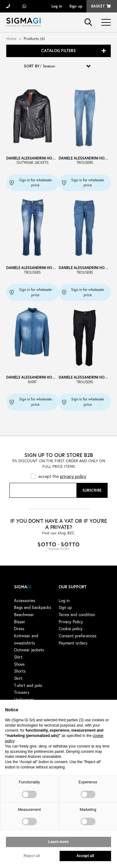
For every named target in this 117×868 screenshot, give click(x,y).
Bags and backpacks (33, 607)
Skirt (18, 678)
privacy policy (73, 476)
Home (11, 38)
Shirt (18, 657)
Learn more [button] (58, 842)
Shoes (19, 664)
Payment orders (73, 643)
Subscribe (92, 490)
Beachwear (24, 615)
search (88, 22)
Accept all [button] (85, 856)
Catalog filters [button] (58, 51)
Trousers (22, 692)
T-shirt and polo (28, 685)
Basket (98, 6)
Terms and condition (77, 615)
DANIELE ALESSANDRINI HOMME (33, 158)
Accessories (25, 601)
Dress (19, 629)
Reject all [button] (32, 856)
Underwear (24, 699)
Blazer (20, 622)
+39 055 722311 (8, 6)
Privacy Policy (71, 622)
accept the (62, 476)
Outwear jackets (29, 650)
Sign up (76, 6)
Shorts (20, 671)
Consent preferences (78, 636)
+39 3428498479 (24, 6)
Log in (57, 6)
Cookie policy (71, 629)
